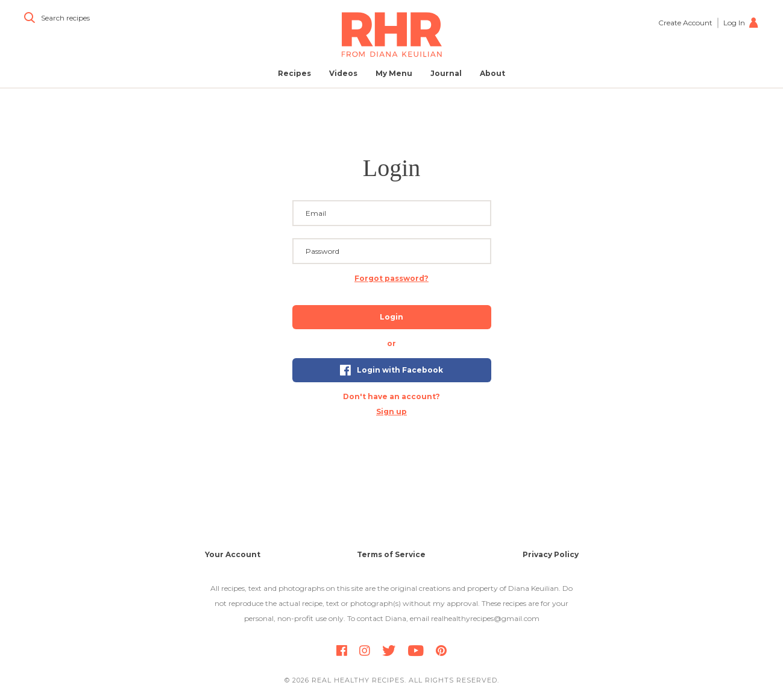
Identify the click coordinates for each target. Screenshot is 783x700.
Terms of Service (391, 554)
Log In (741, 23)
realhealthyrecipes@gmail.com (485, 618)
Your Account (233, 554)
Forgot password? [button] (392, 278)
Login (392, 317)
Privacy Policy (551, 554)
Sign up (392, 411)
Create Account (685, 23)
